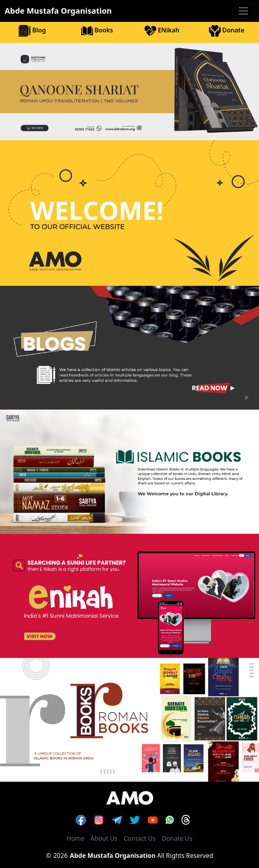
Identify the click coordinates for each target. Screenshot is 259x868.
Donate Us (177, 838)
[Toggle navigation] (243, 11)
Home (75, 838)
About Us (104, 838)
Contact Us (140, 838)
